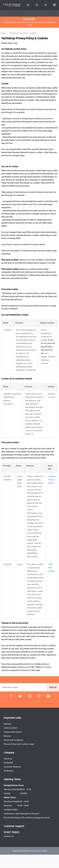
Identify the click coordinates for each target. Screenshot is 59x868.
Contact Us (9, 836)
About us (8, 759)
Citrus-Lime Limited (39, 851)
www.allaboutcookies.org (13, 78)
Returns (7, 736)
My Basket (8, 763)
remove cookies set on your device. (30, 244)
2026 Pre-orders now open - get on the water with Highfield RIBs (30, 22)
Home (4, 33)
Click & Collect (10, 728)
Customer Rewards (12, 767)
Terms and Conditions (14, 740)
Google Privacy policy (52, 480)
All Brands (8, 771)
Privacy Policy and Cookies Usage (19, 744)
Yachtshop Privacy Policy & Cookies (23, 33)
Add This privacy (52, 568)
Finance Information (13, 732)
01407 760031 (12, 832)
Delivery (7, 724)
